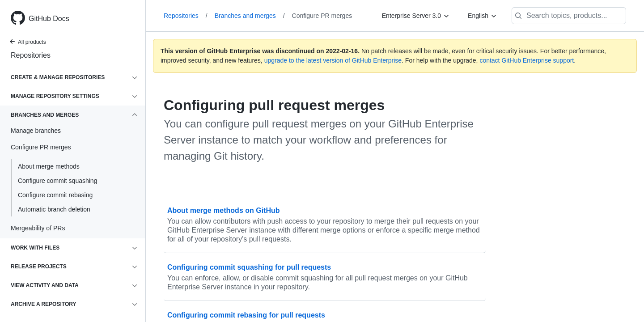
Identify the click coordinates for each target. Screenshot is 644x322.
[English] (483, 16)
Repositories (31, 55)
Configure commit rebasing (55, 195)
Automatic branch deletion (54, 209)
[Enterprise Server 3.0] (416, 16)
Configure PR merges (322, 16)
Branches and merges (250, 16)
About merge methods (49, 166)
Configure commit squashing (57, 181)
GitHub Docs (49, 19)
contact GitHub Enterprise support (527, 60)
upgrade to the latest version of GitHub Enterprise (333, 60)
